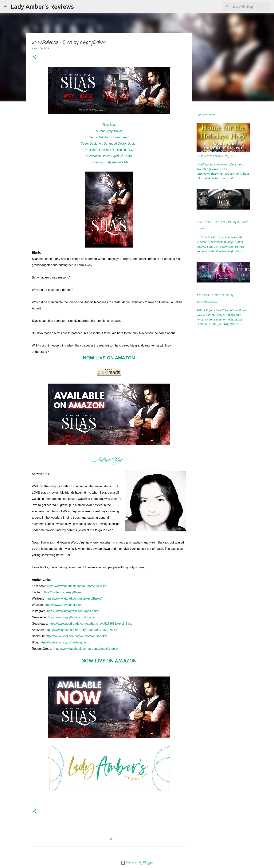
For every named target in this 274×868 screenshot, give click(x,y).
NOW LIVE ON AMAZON (109, 358)
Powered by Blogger (137, 863)
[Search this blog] (251, 7)
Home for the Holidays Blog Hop (215, 156)
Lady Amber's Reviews (42, 6)
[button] (34, 57)
